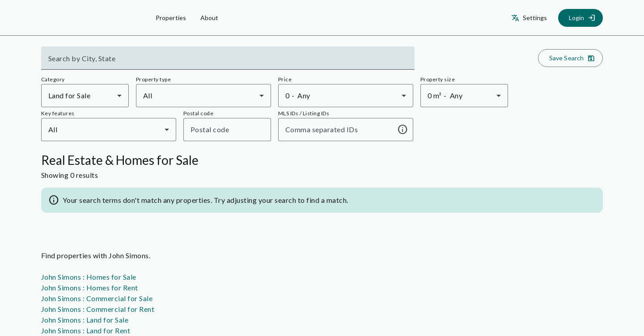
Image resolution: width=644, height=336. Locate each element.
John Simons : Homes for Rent (90, 288)
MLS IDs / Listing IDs (304, 113)
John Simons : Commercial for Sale (97, 298)
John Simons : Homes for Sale (89, 277)
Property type (153, 79)
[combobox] (228, 62)
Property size (438, 79)
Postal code (198, 113)
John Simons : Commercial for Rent (98, 309)
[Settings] (530, 18)
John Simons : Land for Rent (86, 330)
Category (53, 79)
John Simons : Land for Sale (85, 320)
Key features (58, 113)
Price (285, 79)
